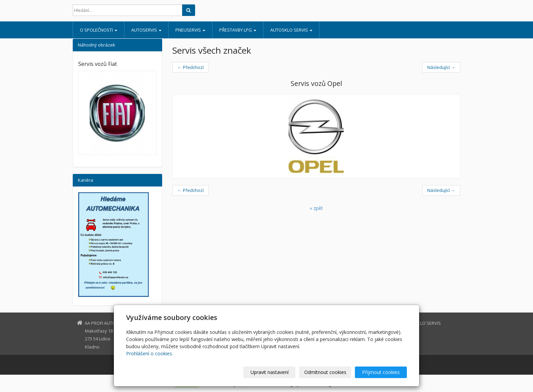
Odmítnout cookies (325, 372)
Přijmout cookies (381, 372)
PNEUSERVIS (190, 30)
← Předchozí (191, 67)
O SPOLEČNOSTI (99, 30)
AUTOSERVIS (146, 30)
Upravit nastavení (270, 372)
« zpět (316, 208)
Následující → (441, 67)
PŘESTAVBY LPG (238, 30)
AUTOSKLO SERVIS (291, 30)
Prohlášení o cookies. (150, 353)
